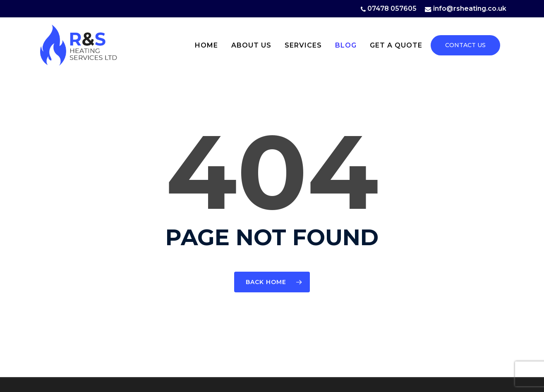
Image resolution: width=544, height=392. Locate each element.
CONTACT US (465, 45)
